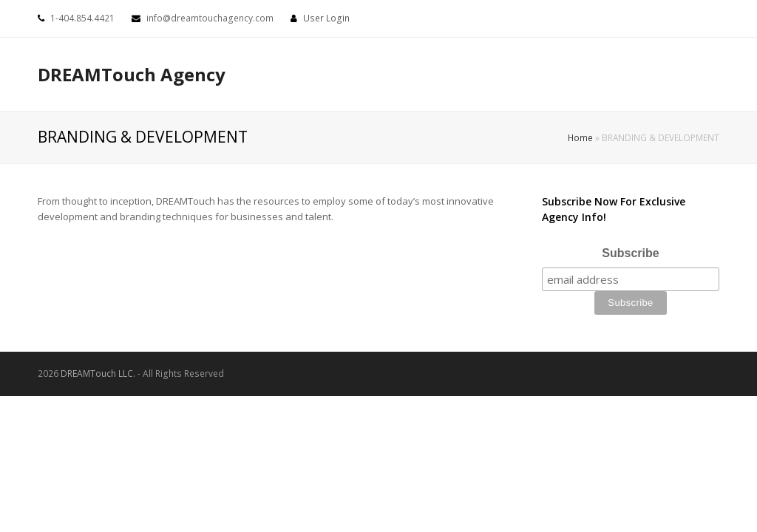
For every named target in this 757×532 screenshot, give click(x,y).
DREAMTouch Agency (132, 74)
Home (580, 137)
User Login (326, 18)
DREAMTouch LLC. (98, 374)
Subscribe (630, 253)
